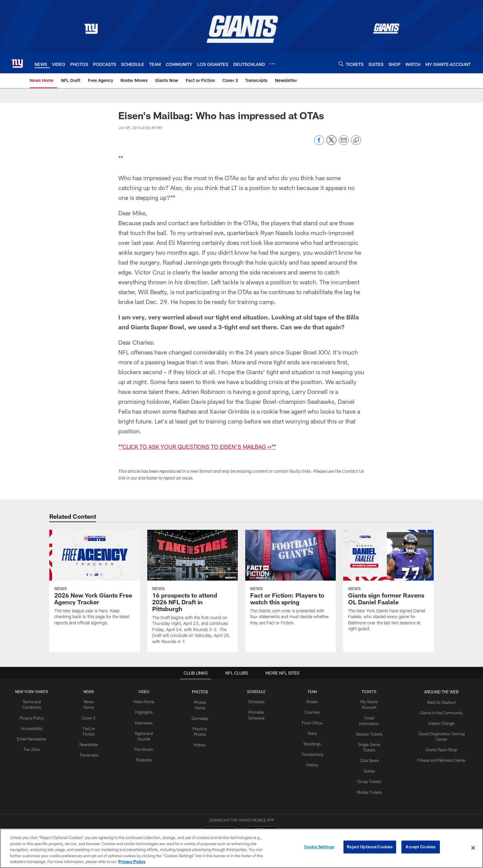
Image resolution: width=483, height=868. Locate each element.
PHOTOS (201, 692)
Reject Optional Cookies (370, 848)
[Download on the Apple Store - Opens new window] (219, 801)
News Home (90, 701)
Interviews (145, 722)
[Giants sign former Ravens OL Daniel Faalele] (388, 584)
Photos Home (201, 701)
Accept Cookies (421, 848)
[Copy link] (356, 140)
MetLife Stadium (442, 701)
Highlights (145, 712)
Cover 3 (90, 712)
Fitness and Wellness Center (442, 757)
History (201, 737)
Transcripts (89, 747)
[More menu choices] (272, 64)
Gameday (201, 712)
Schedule (258, 701)
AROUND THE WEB (442, 692)
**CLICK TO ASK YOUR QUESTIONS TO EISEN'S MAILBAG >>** (204, 446)
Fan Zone (32, 747)
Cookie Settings (319, 848)
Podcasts (145, 757)
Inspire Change (442, 722)
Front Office (313, 722)
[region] (241, 848)
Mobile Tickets (369, 782)
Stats (313, 732)
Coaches (313, 712)
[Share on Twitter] (331, 143)
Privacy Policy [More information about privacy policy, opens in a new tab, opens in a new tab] (132, 862)
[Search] (341, 64)
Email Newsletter (32, 737)
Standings (313, 742)
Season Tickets (369, 727)
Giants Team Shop (442, 747)
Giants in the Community (442, 712)
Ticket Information (370, 717)
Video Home (145, 701)
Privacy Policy (32, 717)
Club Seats (369, 752)
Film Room (145, 747)
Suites (370, 762)
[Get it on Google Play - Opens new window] (262, 804)
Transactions (313, 752)
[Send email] (344, 143)
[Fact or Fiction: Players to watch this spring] (290, 582)
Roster (313, 701)
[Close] (473, 848)
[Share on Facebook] (319, 143)
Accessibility (32, 727)
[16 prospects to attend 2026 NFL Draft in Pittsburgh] (193, 591)
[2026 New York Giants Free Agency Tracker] (95, 582)
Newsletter (90, 737)
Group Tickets (369, 773)
